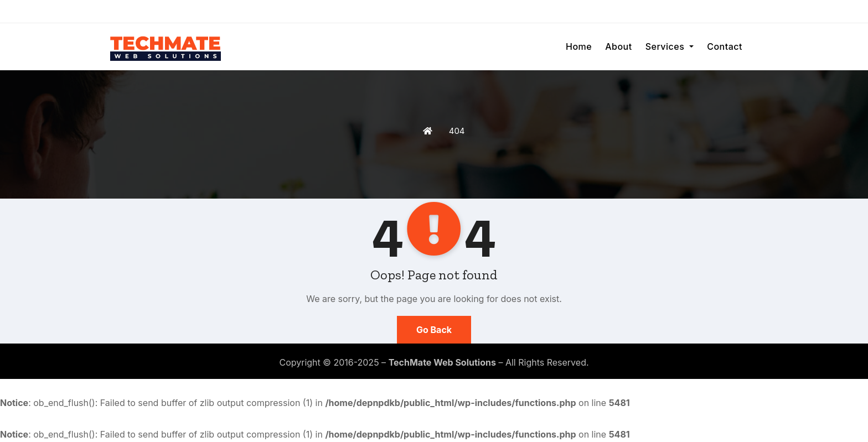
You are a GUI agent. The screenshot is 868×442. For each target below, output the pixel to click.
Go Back (434, 330)
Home (579, 46)
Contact (725, 46)
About (618, 46)
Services (670, 46)
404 (457, 131)
